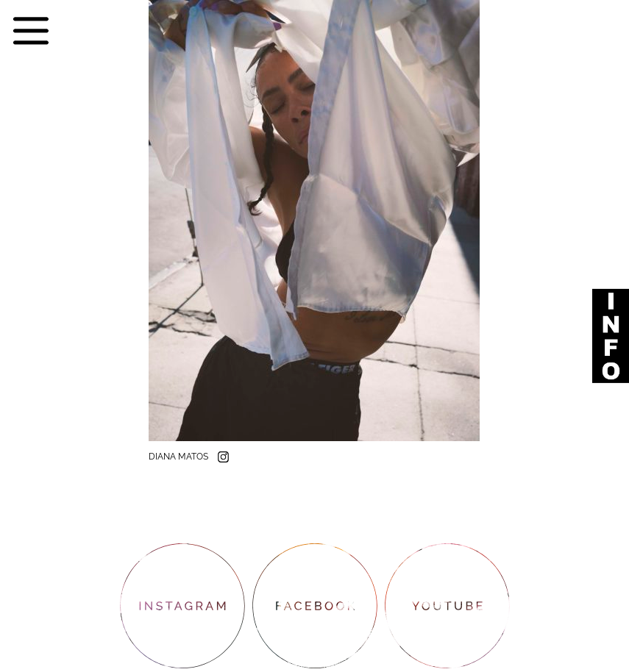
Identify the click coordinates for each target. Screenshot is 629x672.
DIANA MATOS (180, 457)
